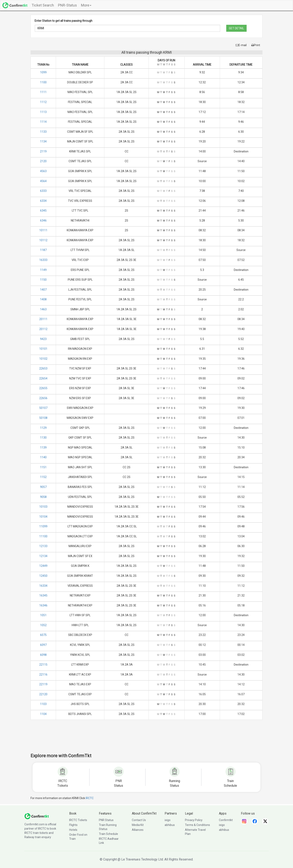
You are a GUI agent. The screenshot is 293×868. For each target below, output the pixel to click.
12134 (43, 556)
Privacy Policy (194, 820)
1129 (43, 428)
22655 (43, 388)
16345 (43, 595)
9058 (43, 497)
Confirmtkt (226, 820)
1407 (43, 290)
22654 (43, 378)
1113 (43, 112)
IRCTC (90, 798)
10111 (43, 230)
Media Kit (138, 825)
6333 (43, 191)
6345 (43, 211)
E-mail (241, 45)
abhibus (170, 825)
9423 (43, 339)
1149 (43, 270)
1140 (43, 457)
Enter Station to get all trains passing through (63, 21)
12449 (43, 566)
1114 (43, 122)
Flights (73, 825)
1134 (43, 141)
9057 (43, 487)
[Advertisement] (146, 739)
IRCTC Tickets (78, 820)
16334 (43, 586)
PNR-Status (67, 5)
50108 (43, 418)
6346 (43, 221)
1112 (43, 102)
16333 (43, 260)
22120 (43, 694)
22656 (43, 398)
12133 (43, 546)
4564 (43, 181)
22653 (43, 368)
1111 (43, 92)
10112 (43, 240)
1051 (43, 615)
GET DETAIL (236, 28)
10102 (43, 359)
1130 (43, 438)
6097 (43, 645)
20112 (43, 329)
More (86, 5)
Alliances (138, 830)
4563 (43, 171)
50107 (43, 408)
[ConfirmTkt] (37, 816)
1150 (43, 280)
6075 (43, 635)
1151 (43, 467)
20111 (43, 319)
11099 (43, 526)
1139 (43, 448)
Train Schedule (108, 834)
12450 (43, 576)
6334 (43, 201)
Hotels (73, 830)
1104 (43, 714)
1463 (43, 309)
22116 (43, 675)
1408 (43, 299)
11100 (43, 536)
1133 (43, 132)
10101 (43, 349)
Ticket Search (43, 5)
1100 (43, 82)
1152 (43, 477)
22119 (43, 684)
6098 (43, 655)
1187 (43, 250)
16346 (43, 605)
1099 (43, 72)
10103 (43, 507)
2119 (43, 151)
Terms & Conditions (197, 825)
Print (256, 45)
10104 (43, 517)
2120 (43, 161)
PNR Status (106, 820)
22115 (43, 665)
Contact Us (139, 820)
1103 (43, 704)
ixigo (168, 820)
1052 (43, 625)
